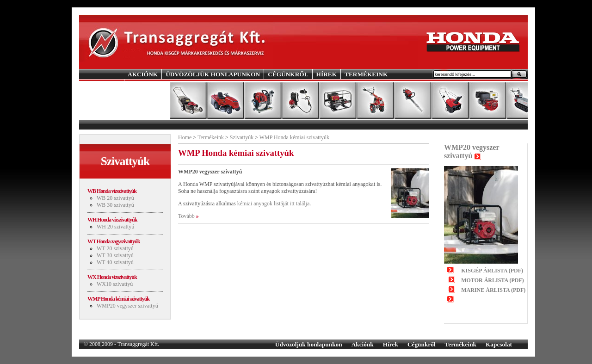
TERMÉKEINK (366, 74)
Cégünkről (422, 344)
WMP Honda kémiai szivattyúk (118, 299)
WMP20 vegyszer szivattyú (127, 306)
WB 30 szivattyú (115, 205)
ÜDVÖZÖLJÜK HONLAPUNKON (213, 74)
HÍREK (327, 74)
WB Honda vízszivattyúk (112, 191)
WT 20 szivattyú (115, 248)
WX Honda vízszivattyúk (112, 277)
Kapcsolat (499, 344)
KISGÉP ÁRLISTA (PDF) (492, 271)
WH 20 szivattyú (115, 227)
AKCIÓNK (143, 74)
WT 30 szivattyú (115, 255)
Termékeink (211, 137)
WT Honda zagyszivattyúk (114, 241)
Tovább (186, 216)
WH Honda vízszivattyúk (112, 220)
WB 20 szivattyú (115, 198)
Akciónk (363, 344)
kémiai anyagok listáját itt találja (274, 204)
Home (185, 137)
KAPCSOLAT (147, 84)
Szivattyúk (242, 137)
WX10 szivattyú (115, 284)
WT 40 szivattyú (115, 262)
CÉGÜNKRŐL (288, 74)
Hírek (391, 344)
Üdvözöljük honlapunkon (309, 344)
